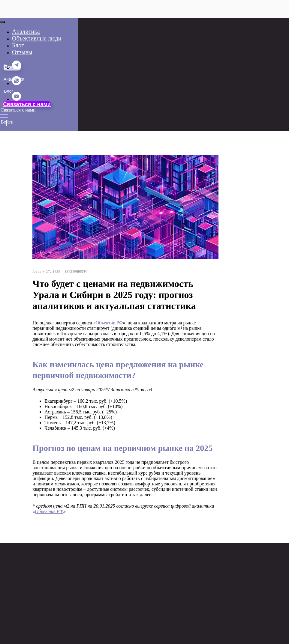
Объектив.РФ (134, 324)
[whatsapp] (17, 83)
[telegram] (17, 68)
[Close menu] (2, 22)
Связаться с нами (27, 104)
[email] (17, 99)
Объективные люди (22, 156)
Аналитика (26, 31)
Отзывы (11, 144)
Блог (8, 91)
